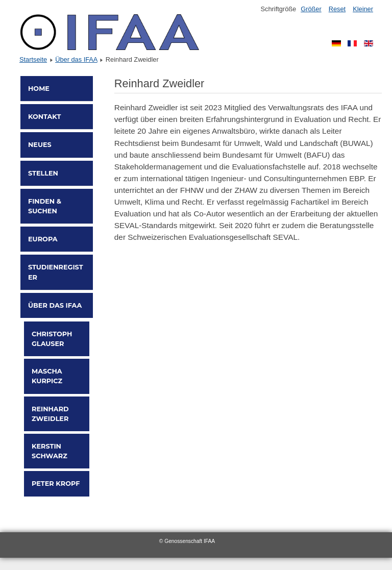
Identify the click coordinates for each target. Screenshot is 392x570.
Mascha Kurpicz (47, 376)
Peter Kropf (56, 484)
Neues (40, 145)
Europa (43, 239)
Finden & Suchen (45, 206)
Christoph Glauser (52, 339)
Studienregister (56, 272)
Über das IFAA (76, 59)
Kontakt (44, 117)
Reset (337, 9)
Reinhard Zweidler (50, 414)
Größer (311, 9)
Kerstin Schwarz (50, 451)
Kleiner (363, 9)
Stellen (43, 173)
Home (39, 89)
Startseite (33, 59)
